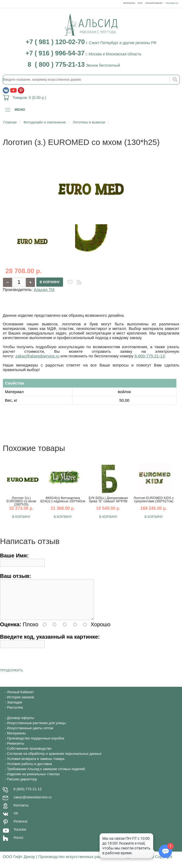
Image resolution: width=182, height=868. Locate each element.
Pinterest (20, 828)
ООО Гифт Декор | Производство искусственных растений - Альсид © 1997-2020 (79, 863)
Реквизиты (16, 750)
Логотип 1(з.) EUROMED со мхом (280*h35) (21, 501)
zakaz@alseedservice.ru (37, 356)
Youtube (20, 836)
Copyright (163, 863)
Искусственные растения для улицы (36, 729)
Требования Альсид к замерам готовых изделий (46, 775)
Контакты (21, 812)
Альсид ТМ (44, 289)
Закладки (15, 709)
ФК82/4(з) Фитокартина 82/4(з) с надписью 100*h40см (63, 500)
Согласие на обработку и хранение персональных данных (54, 760)
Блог (140, 3)
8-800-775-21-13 (150, 356)
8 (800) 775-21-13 (27, 796)
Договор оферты (20, 724)
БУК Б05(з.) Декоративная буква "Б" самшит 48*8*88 (108, 500)
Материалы (129, 3)
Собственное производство (29, 755)
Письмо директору (22, 786)
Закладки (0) (172, 3)
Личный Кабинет (154, 3)
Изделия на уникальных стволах (33, 780)
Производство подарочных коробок (36, 745)
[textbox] (91, 80)
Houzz (18, 844)
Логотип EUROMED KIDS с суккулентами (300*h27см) (154, 500)
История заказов (20, 704)
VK (16, 820)
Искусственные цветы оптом (30, 734)
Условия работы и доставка (29, 770)
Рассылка (15, 714)
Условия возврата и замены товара (36, 765)
